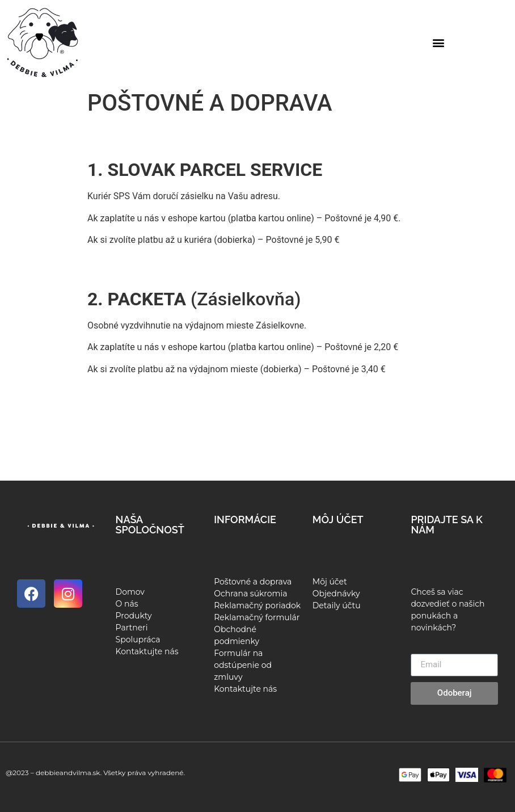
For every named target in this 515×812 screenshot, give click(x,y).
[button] (439, 43)
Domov (130, 592)
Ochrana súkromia (250, 594)
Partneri (132, 628)
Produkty (134, 616)
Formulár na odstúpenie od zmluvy (243, 665)
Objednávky (336, 594)
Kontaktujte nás (147, 651)
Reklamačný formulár (257, 617)
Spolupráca (138, 639)
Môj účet (330, 582)
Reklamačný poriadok (257, 605)
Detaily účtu (337, 605)
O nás (127, 604)
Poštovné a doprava (253, 582)
